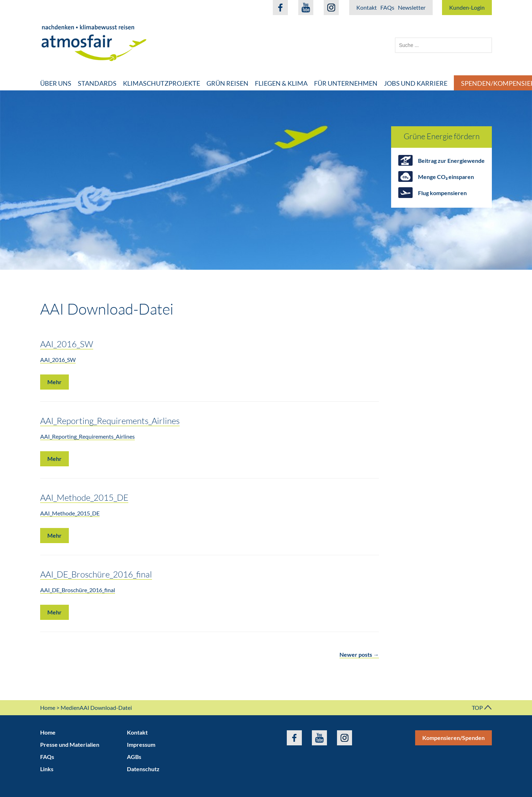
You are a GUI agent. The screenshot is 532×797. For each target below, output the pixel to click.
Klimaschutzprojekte (161, 83)
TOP (482, 708)
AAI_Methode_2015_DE (84, 497)
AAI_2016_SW (67, 344)
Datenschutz (143, 769)
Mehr (54, 382)
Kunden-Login (467, 7)
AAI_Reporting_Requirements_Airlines (110, 421)
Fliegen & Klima (281, 83)
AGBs (134, 757)
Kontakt (367, 7)
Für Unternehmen (346, 83)
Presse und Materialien (70, 744)
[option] (266, 180)
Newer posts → (359, 654)
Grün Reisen (227, 83)
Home (48, 708)
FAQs (387, 7)
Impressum (141, 744)
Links (47, 769)
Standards (97, 83)
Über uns (56, 83)
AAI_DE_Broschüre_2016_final (96, 574)
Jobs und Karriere (416, 83)
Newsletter (412, 7)
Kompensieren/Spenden (453, 738)
